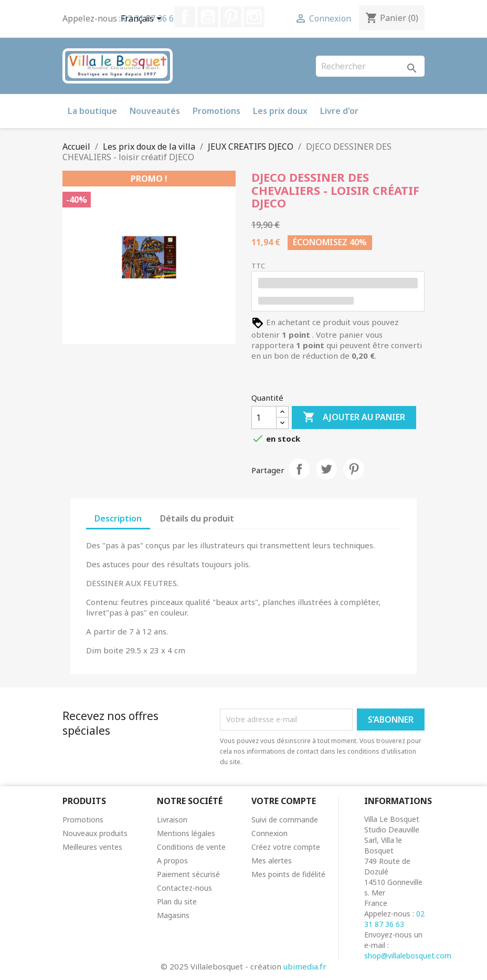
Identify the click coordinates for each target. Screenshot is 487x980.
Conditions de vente (191, 847)
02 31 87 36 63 (394, 919)
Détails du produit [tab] (197, 518)
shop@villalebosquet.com (408, 956)
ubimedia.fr (305, 966)
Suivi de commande (285, 820)
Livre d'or (339, 111)
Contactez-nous (184, 888)
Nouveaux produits (95, 833)
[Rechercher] (370, 66)
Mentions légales (186, 833)
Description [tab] (118, 518)
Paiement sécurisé (188, 874)
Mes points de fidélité (288, 874)
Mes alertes (272, 861)
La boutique (92, 111)
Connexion (269, 833)
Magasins (173, 915)
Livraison (172, 820)
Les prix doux (280, 111)
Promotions (216, 111)
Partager (299, 469)
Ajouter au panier (354, 418)
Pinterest (231, 17)
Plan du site (177, 901)
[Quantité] (264, 418)
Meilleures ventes (92, 847)
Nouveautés (155, 111)
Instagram (254, 17)
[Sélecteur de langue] (143, 19)
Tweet (326, 469)
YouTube (208, 17)
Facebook (185, 17)
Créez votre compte (286, 847)
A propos (172, 861)
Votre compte (284, 801)
